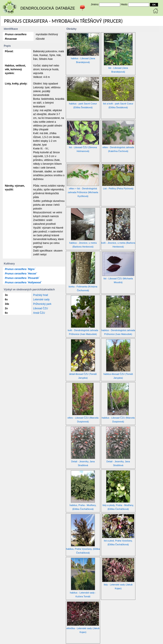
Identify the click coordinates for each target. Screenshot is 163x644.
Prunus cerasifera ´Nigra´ (20, 269)
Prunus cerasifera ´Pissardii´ (22, 278)
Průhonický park (42, 304)
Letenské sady (41, 300)
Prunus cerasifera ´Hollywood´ (23, 283)
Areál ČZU (39, 313)
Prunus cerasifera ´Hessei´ (21, 274)
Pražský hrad (41, 295)
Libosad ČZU (41, 308)
